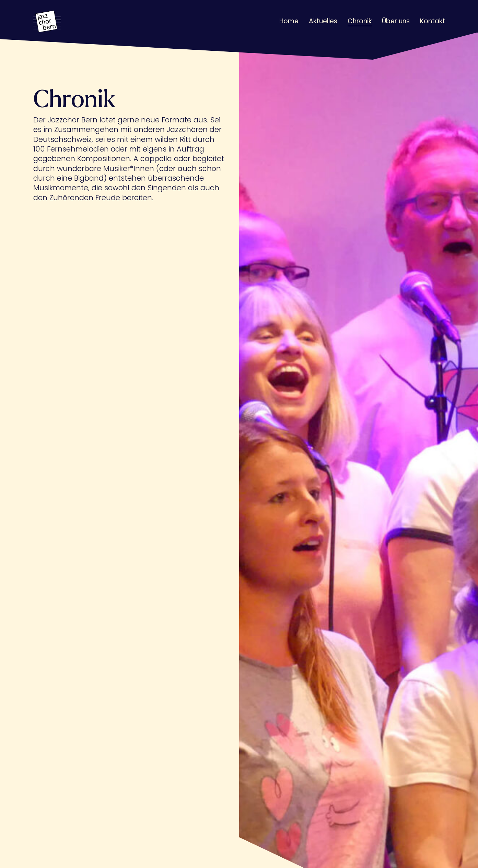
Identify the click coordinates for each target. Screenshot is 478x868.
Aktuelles (323, 21)
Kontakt (433, 21)
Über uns (396, 21)
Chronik (360, 21)
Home (289, 21)
